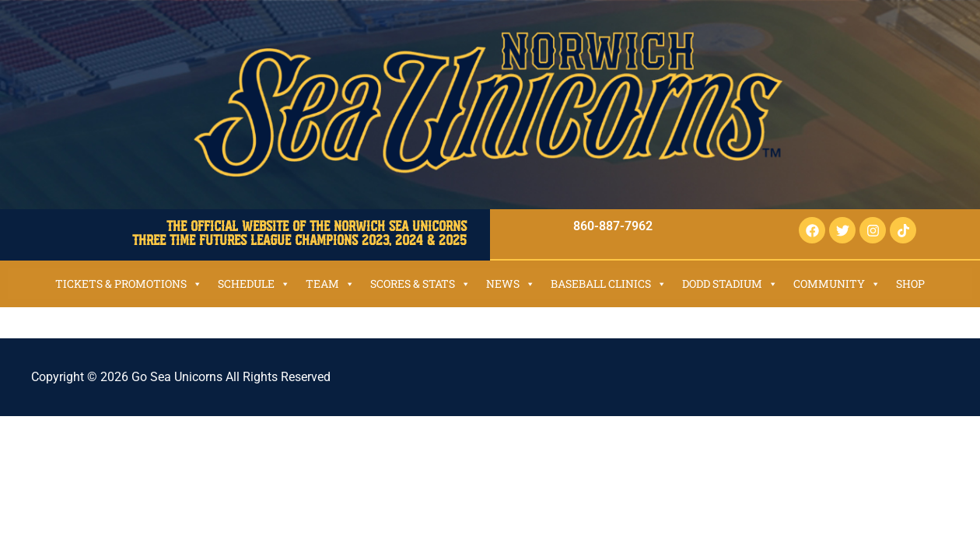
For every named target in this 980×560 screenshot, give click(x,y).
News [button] (511, 283)
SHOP (910, 283)
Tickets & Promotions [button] (129, 283)
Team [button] (330, 283)
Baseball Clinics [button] (609, 283)
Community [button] (837, 283)
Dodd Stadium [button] (730, 283)
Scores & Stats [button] (420, 283)
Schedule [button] (254, 283)
